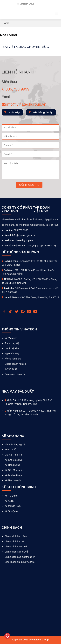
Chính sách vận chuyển (17, 552)
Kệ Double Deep (13, 475)
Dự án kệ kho (12, 348)
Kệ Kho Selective (14, 460)
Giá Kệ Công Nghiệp (15, 444)
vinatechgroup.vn (24, 240)
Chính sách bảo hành (16, 536)
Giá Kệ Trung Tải (14, 455)
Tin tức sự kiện (13, 343)
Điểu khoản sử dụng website (20, 562)
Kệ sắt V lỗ (10, 450)
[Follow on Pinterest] (23, 312)
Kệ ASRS (10, 501)
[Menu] (57, 14)
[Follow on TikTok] (11, 312)
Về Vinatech (11, 338)
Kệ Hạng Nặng (12, 465)
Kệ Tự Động (11, 496)
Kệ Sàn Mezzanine (15, 470)
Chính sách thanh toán (17, 547)
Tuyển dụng (11, 369)
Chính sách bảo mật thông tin (20, 557)
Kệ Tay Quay (11, 511)
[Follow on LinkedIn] (29, 312)
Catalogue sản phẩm (16, 374)
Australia (9, 288)
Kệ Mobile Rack (13, 506)
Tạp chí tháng (12, 353)
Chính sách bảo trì (14, 541)
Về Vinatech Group (26, 4)
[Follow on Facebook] (5, 312)
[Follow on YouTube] (36, 312)
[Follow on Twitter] (17, 312)
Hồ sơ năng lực (13, 359)
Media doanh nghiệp (15, 364)
